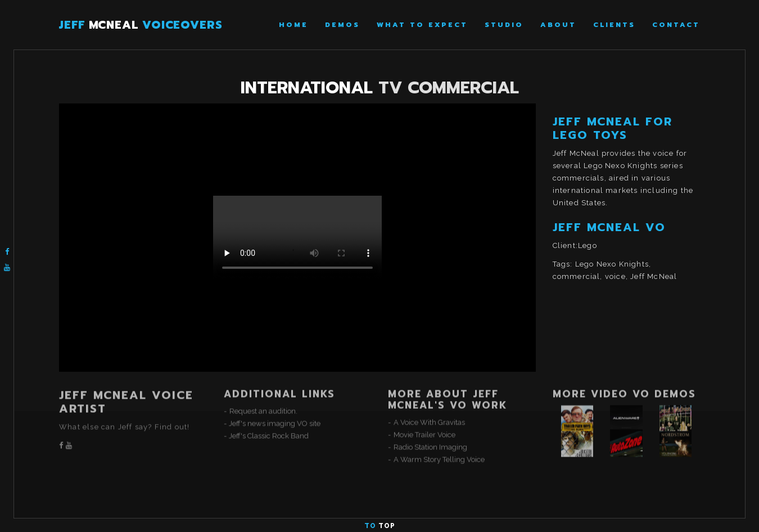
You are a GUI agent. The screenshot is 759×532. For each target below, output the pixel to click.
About (558, 25)
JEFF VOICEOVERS (141, 25)
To (380, 526)
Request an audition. (263, 381)
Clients (614, 25)
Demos (342, 25)
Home (293, 25)
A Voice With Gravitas (429, 392)
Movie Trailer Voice (424, 405)
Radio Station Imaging (430, 417)
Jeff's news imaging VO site (275, 393)
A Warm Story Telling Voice (439, 429)
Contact (676, 25)
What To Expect (422, 25)
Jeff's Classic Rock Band (269, 406)
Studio (504, 25)
